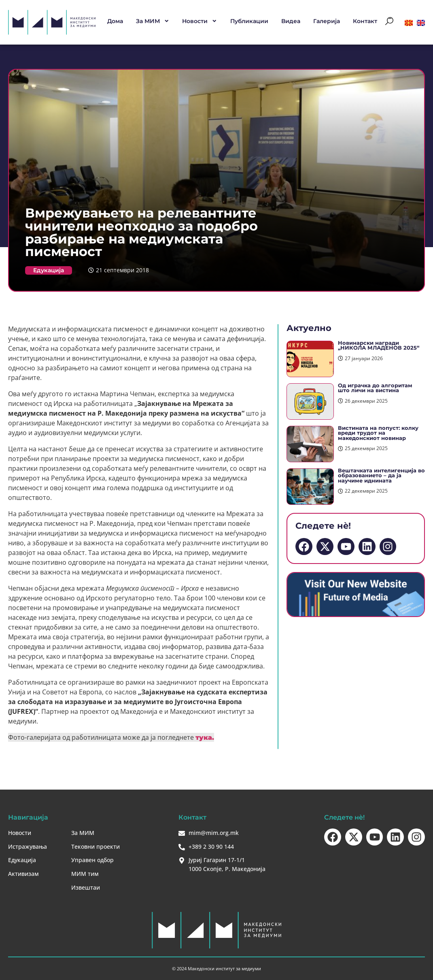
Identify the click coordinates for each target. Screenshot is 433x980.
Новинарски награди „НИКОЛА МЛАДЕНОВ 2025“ (379, 346)
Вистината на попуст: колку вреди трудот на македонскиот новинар (378, 433)
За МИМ (153, 21)
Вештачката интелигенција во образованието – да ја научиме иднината (381, 476)
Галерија (327, 21)
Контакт (365, 21)
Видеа (291, 21)
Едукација (49, 270)
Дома (115, 21)
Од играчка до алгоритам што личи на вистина (375, 388)
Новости (200, 21)
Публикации (249, 21)
